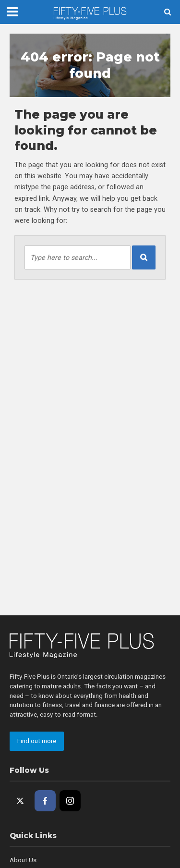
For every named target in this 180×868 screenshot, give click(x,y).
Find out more (37, 741)
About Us (23, 860)
